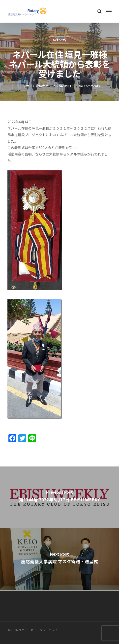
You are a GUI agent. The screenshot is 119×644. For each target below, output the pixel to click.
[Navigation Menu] (109, 11)
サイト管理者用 (37, 86)
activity (59, 40)
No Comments (89, 86)
